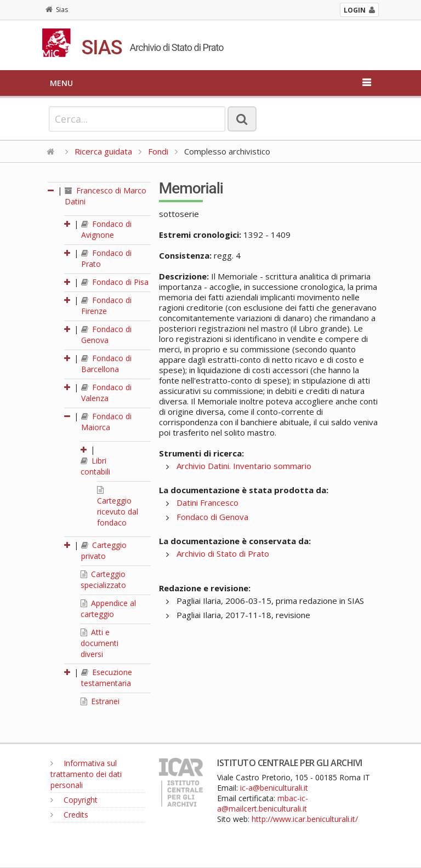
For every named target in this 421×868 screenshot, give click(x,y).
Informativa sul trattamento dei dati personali (86, 774)
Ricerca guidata (103, 151)
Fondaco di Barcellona (106, 364)
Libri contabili (95, 466)
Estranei (100, 701)
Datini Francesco (207, 502)
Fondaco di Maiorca (106, 422)
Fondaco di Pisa (115, 282)
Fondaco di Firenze (106, 305)
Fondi (158, 151)
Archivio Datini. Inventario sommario (244, 466)
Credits (69, 815)
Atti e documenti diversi (99, 643)
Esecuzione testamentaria (107, 678)
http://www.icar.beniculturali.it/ (305, 819)
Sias (57, 10)
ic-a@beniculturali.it (274, 788)
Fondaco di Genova (106, 335)
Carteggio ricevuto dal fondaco (118, 507)
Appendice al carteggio (108, 609)
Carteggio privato (104, 550)
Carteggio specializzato (103, 579)
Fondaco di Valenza (106, 393)
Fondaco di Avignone (106, 229)
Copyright (74, 800)
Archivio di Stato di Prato (223, 553)
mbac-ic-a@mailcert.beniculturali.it (263, 803)
